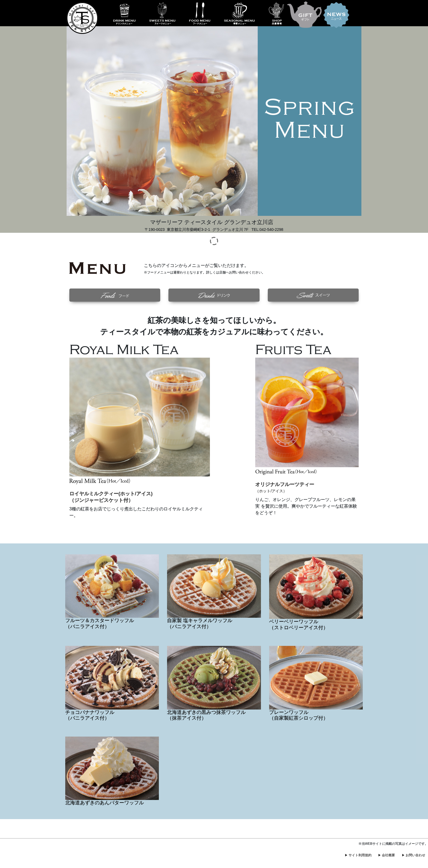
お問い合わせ (415, 855)
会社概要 (388, 855)
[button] (115, 295)
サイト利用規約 (360, 855)
